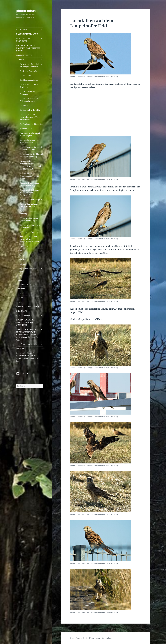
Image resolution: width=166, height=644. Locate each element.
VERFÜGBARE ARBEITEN (26, 344)
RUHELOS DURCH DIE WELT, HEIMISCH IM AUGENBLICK (25, 322)
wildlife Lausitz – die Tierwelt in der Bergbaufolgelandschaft (30, 239)
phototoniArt (26, 11)
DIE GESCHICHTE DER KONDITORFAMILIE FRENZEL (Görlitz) (29, 48)
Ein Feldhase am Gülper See (31, 124)
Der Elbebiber (26, 76)
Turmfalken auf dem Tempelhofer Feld (29, 205)
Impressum (95, 638)
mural (21, 275)
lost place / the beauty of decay (28, 270)
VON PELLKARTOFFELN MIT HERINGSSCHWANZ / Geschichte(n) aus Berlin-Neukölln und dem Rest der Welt (28, 335)
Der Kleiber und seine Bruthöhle (29, 86)
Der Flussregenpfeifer (29, 80)
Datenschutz (107, 638)
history (21, 255)
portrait (21, 293)
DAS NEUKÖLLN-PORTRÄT (27, 34)
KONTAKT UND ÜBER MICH (28, 307)
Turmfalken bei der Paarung (28, 212)
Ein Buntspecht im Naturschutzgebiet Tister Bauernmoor (30, 117)
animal (21, 60)
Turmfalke (79, 84)
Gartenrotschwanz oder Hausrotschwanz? (30, 141)
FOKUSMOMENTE (24, 55)
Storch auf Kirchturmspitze (31, 200)
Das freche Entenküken (29, 71)
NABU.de (97, 319)
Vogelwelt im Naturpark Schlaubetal (30, 226)
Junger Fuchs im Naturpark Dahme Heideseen (31, 148)
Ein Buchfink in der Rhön (30, 110)
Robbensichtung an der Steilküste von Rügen (29, 184)
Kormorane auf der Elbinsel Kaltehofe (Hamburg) (31, 155)
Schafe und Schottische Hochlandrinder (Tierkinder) (29, 193)
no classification (25, 284)
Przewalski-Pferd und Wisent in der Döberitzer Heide (30, 176)
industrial (22, 260)
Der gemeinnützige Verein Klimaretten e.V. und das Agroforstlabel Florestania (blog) (27, 357)
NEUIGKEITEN (22, 311)
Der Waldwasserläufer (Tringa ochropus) (29, 100)
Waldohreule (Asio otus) (30, 232)
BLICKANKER (22, 30)
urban (21, 302)
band (20, 251)
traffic (21, 298)
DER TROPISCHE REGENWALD (23, 40)
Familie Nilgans (26, 128)
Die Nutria (24, 106)
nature (21, 280)
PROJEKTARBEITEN (24, 315)
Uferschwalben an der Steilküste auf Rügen (29, 219)
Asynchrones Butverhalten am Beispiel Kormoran (31, 65)
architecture (23, 246)
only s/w (21, 289)
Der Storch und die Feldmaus (28, 93)
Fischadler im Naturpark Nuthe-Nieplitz (30, 134)
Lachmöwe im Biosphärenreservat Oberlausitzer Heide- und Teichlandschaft (30, 165)
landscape (22, 264)
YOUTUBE (20, 349)
